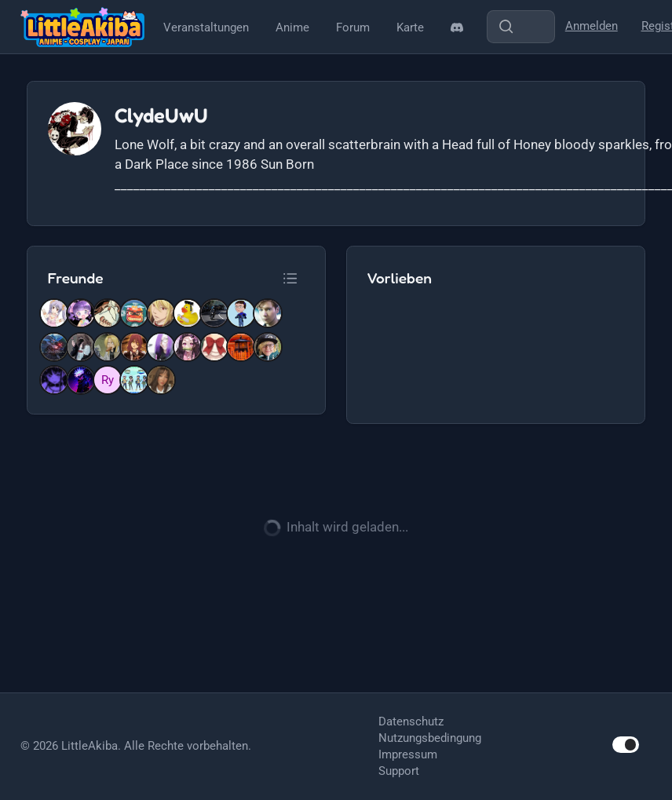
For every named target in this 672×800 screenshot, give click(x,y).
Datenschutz (411, 721)
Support (399, 771)
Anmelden (592, 26)
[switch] (626, 745)
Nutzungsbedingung (430, 738)
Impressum (408, 754)
